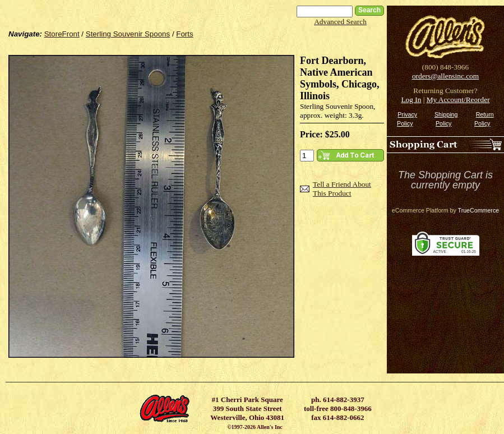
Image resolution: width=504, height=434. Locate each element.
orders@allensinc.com (445, 76)
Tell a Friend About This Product (342, 189)
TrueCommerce (479, 210)
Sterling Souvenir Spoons (128, 34)
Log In (411, 100)
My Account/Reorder (458, 100)
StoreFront (62, 34)
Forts (184, 34)
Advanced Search (340, 22)
